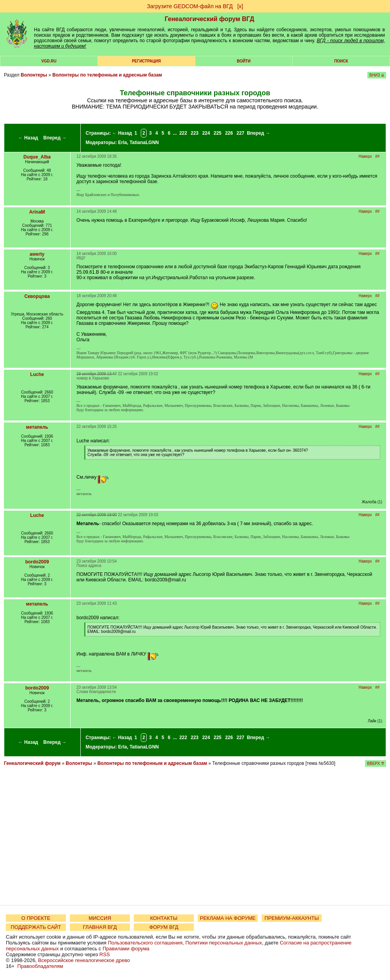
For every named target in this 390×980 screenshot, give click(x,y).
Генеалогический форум (32, 763)
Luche (37, 374)
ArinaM (37, 212)
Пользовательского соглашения (145, 943)
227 (241, 133)
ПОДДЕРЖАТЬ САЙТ (36, 927)
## (377, 156)
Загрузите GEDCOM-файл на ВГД (190, 6)
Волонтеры (34, 75)
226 (229, 133)
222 (183, 133)
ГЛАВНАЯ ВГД (100, 927)
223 (195, 133)
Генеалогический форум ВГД (209, 19)
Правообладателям (40, 966)
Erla (123, 143)
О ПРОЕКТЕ (36, 918)
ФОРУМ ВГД (164, 927)
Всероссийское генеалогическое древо (84, 960)
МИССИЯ (100, 918)
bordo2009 (37, 562)
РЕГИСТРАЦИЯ (146, 61)
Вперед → (55, 138)
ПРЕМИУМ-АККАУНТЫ (292, 918)
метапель (37, 427)
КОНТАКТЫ (164, 918)
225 (218, 133)
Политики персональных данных (224, 943)
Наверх (365, 156)
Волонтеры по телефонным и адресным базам (107, 75)
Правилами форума (126, 949)
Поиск (341, 61)
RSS (105, 954)
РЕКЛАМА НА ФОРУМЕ (228, 918)
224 (206, 133)
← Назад (28, 138)
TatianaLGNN (144, 143)
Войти (244, 61)
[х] (240, 6)
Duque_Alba (37, 157)
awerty (37, 254)
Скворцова (37, 296)
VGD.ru (49, 61)
